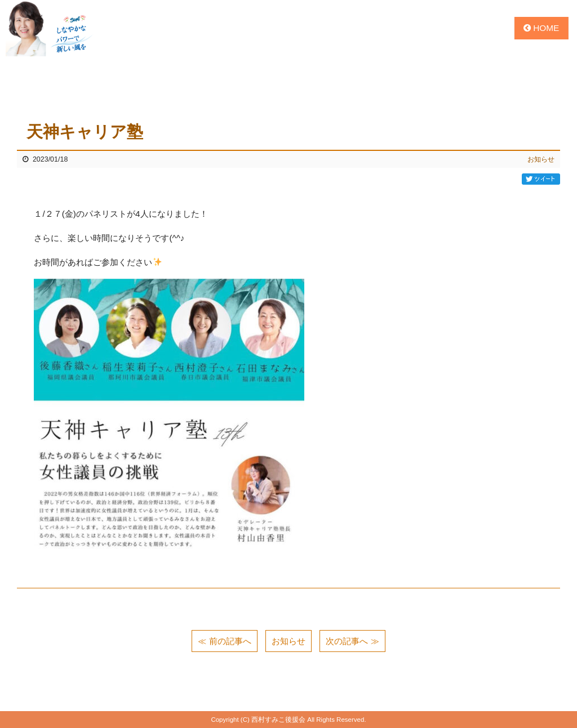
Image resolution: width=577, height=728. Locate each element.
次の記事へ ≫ (352, 641)
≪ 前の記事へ (224, 641)
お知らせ (541, 159)
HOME (542, 28)
